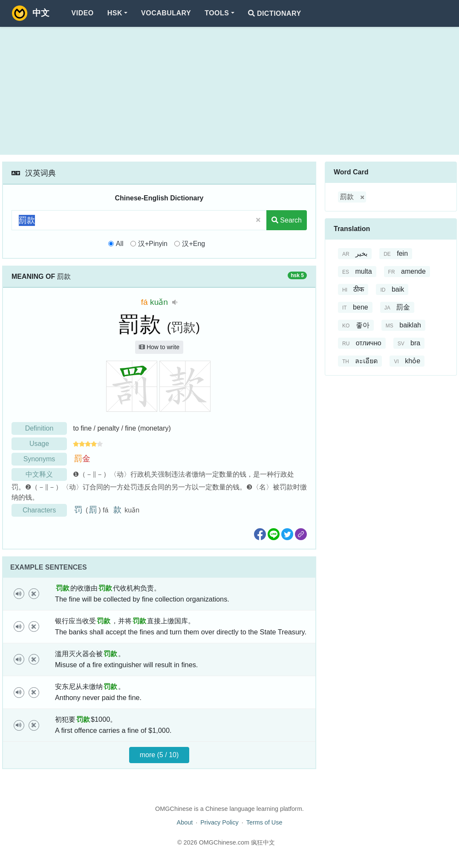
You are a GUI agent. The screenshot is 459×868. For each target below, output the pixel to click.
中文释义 (39, 474)
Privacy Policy (219, 822)
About (185, 822)
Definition (39, 428)
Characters (39, 510)
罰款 (347, 197)
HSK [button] (115, 13)
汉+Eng (193, 244)
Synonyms (39, 459)
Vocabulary (166, 13)
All (120, 244)
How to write (159, 347)
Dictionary (275, 13)
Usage (39, 444)
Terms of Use (264, 822)
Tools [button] (217, 13)
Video (83, 13)
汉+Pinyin (153, 244)
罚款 (183, 327)
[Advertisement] (229, 91)
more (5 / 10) (159, 755)
